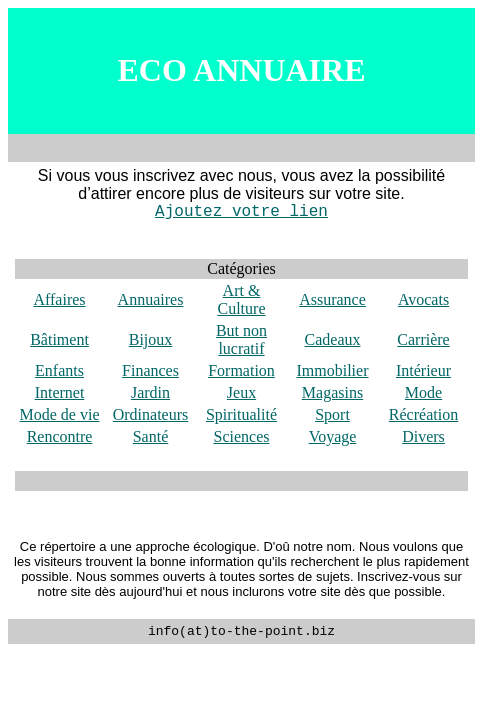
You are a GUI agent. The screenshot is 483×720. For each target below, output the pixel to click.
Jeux (241, 392)
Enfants (59, 370)
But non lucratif (241, 339)
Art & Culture (242, 299)
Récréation (423, 414)
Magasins (332, 392)
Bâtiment (59, 339)
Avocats (423, 299)
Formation (241, 370)
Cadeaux (333, 339)
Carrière (423, 339)
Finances (150, 370)
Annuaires (151, 299)
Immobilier (333, 370)
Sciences (242, 436)
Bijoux (151, 339)
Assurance (332, 299)
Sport (332, 414)
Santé (151, 436)
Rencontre (60, 436)
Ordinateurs (151, 414)
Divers (423, 436)
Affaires (59, 299)
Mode (423, 392)
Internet (60, 392)
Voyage (333, 436)
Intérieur (423, 370)
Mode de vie (60, 414)
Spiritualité (241, 414)
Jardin (150, 392)
